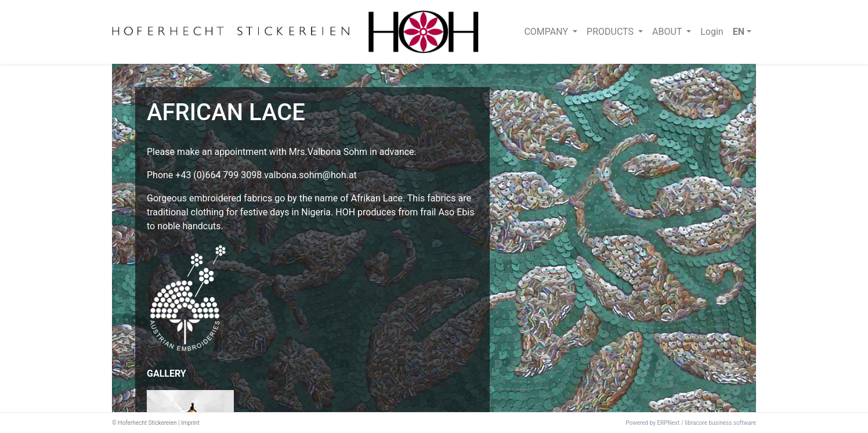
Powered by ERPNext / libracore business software (691, 423)
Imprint (190, 423)
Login (712, 32)
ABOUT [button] (668, 32)
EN (739, 32)
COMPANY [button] (547, 32)
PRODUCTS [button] (611, 32)
